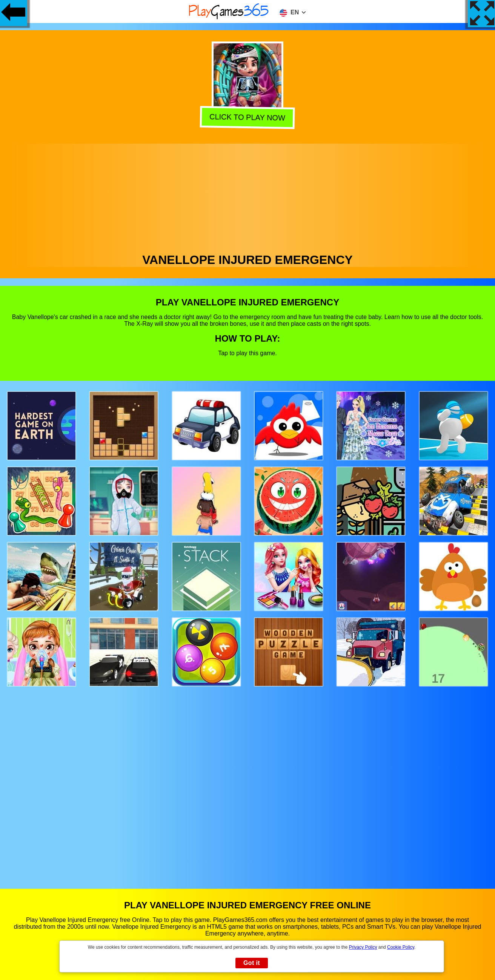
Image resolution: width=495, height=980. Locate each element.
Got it (252, 963)
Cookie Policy (401, 947)
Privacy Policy (363, 947)
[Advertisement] (247, 196)
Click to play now (247, 118)
